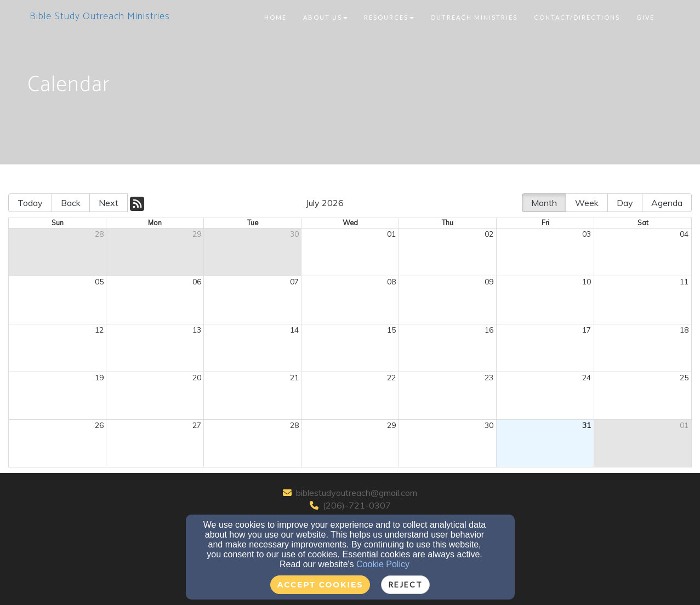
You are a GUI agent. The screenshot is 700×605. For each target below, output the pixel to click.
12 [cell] (99, 330)
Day (625, 203)
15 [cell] (391, 330)
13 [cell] (197, 330)
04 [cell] (684, 234)
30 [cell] (294, 234)
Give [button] (645, 17)
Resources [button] (389, 17)
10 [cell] (587, 282)
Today (30, 203)
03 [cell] (587, 234)
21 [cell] (294, 378)
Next (109, 203)
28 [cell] (99, 234)
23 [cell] (489, 378)
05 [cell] (99, 282)
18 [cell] (684, 330)
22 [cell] (391, 378)
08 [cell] (391, 282)
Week (587, 203)
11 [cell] (684, 282)
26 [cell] (99, 425)
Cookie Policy (383, 564)
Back (71, 203)
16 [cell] (489, 330)
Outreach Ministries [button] (474, 17)
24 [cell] (587, 378)
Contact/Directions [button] (577, 17)
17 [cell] (587, 330)
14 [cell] (294, 330)
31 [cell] (587, 425)
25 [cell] (684, 378)
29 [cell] (197, 234)
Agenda (667, 203)
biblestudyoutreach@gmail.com (357, 493)
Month (544, 203)
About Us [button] (325, 17)
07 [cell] (294, 282)
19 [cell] (99, 378)
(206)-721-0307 (357, 505)
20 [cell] (197, 378)
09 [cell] (489, 282)
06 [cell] (197, 282)
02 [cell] (489, 234)
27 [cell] (197, 425)
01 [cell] (391, 234)
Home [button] (275, 17)
